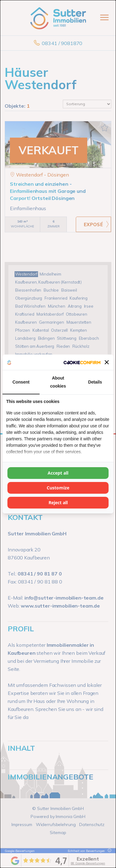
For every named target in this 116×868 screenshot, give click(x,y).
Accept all (58, 473)
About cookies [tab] (58, 382)
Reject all (58, 503)
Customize (58, 488)
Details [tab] (95, 382)
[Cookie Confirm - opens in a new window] (82, 362)
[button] (107, 362)
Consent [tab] (21, 382)
